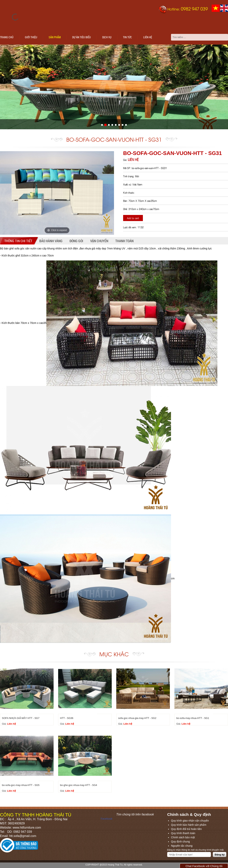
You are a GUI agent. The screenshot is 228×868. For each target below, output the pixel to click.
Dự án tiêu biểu (82, 37)
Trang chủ (7, 37)
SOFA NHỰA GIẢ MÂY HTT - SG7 (21, 718)
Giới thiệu (31, 37)
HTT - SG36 (67, 718)
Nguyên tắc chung (182, 846)
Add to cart (133, 218)
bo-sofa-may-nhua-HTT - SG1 (193, 718)
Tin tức (127, 37)
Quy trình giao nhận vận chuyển (190, 821)
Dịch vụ (107, 37)
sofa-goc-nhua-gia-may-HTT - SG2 (137, 718)
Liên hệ (148, 37)
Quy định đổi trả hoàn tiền (186, 829)
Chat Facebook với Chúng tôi (204, 866)
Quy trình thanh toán (183, 833)
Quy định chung (180, 842)
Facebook (106, 819)
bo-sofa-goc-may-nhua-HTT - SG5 (21, 785)
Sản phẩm (55, 37)
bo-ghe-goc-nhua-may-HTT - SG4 (79, 785)
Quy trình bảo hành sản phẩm (189, 825)
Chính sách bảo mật (183, 837)
